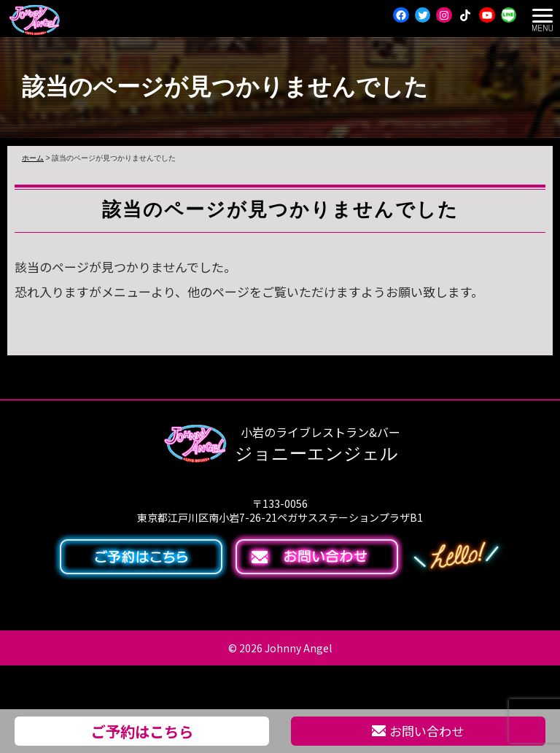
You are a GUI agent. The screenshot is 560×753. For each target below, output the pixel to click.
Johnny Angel (298, 648)
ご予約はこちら (142, 731)
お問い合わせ (418, 731)
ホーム (33, 158)
